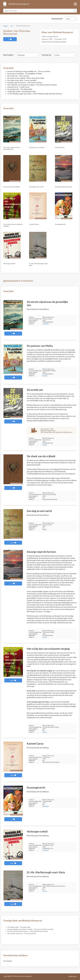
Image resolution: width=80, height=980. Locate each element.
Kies (68, 19)
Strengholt (46, 324)
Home (5, 26)
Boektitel (21, 55)
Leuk (13, 543)
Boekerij (45, 376)
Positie (57, 55)
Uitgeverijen (72, 976)
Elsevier (45, 445)
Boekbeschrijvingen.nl (19, 4)
